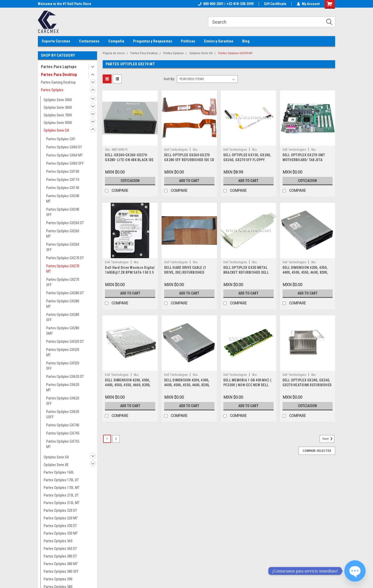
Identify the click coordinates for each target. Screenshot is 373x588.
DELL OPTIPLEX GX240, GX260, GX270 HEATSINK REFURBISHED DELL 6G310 (307, 385)
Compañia (116, 41)
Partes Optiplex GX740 (63, 425)
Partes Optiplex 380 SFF (61, 571)
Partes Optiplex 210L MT (62, 503)
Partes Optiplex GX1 (61, 139)
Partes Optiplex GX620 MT (63, 387)
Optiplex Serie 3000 (58, 100)
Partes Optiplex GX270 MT (63, 269)
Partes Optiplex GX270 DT (65, 258)
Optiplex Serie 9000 (58, 123)
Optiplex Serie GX (56, 130)
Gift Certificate (275, 4)
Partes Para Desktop (59, 75)
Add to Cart (189, 181)
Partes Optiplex (52, 90)
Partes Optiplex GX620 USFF (63, 414)
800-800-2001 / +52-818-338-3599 (226, 4)
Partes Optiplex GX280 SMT (63, 331)
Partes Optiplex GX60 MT (65, 155)
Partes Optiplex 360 (58, 541)
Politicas (188, 41)
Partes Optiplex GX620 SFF (63, 401)
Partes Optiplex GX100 (63, 172)
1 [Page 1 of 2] (107, 439)
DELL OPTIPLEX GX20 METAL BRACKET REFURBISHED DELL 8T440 (246, 272)
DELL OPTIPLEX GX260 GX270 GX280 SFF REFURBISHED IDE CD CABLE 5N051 (189, 160)
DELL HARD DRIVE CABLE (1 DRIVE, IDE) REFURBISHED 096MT (185, 272)
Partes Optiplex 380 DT (60, 556)
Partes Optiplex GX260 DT (65, 223)
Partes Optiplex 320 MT (61, 518)
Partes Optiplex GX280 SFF (63, 317)
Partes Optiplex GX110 (63, 180)
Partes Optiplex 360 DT (60, 549)
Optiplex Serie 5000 (58, 107)
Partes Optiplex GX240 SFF (63, 212)
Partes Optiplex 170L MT (62, 488)
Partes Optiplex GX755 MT (63, 444)
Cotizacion (130, 181)
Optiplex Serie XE (56, 465)
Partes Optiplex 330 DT (60, 526)
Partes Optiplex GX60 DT (64, 147)
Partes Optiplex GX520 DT (65, 342)
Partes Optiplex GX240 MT (63, 199)
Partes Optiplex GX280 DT (65, 293)
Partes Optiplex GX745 (63, 433)
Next (328, 439)
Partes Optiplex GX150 (63, 188)
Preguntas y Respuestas (153, 41)
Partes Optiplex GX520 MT (63, 352)
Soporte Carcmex (56, 41)
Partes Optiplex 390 (58, 579)
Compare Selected (317, 451)
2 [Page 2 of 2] (116, 439)
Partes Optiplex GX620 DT (65, 377)
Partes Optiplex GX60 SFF (65, 163)
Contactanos (89, 41)
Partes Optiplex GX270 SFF (63, 282)
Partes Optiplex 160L (59, 472)
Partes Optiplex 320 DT (60, 510)
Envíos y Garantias (219, 41)
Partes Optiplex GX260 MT (63, 234)
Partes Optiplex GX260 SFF (63, 247)
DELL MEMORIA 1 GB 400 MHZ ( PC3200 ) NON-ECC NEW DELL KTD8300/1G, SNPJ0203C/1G (247, 385)
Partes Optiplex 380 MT (61, 564)
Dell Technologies (176, 150)
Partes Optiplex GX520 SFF (63, 366)
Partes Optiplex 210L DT (61, 495)
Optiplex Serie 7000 (58, 115)
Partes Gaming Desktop (58, 82)
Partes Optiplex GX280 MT (63, 304)
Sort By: (169, 79)
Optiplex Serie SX (56, 457)
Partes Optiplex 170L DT (61, 480)
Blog (246, 41)
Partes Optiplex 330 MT (61, 533)
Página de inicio (114, 53)
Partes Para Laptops (59, 67)
